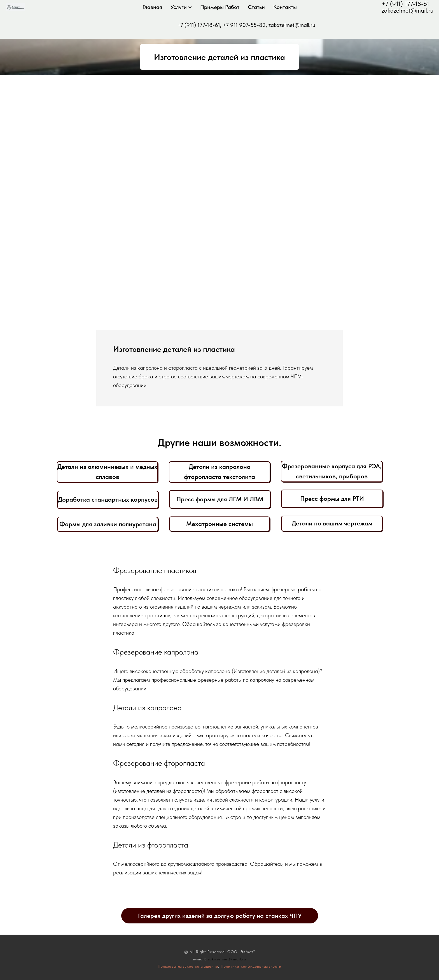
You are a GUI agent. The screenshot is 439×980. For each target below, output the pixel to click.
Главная (155, 7)
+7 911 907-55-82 (244, 25)
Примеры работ (222, 7)
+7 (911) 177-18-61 (405, 4)
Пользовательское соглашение (188, 966)
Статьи (259, 7)
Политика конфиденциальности (251, 966)
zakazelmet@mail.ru (408, 10)
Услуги (181, 7)
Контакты (288, 7)
